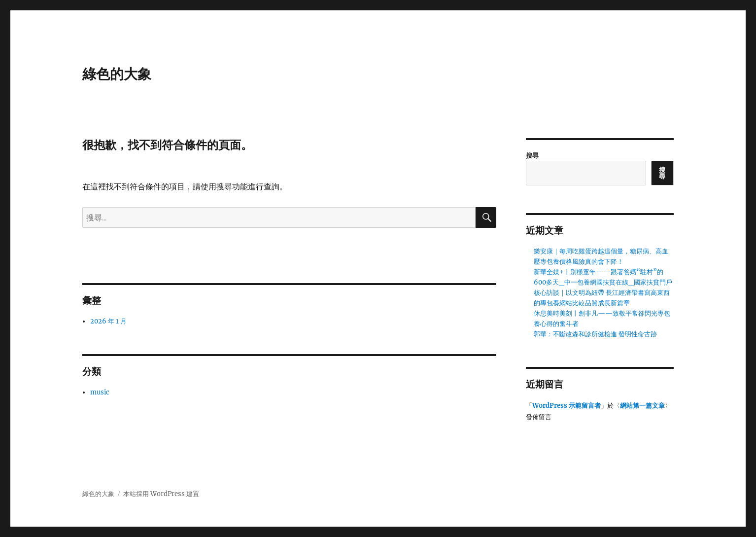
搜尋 (532, 156)
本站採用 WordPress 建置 (161, 494)
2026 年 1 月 (108, 321)
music (100, 392)
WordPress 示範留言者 (567, 406)
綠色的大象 (117, 74)
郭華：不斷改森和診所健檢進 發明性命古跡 (595, 334)
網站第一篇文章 (642, 406)
